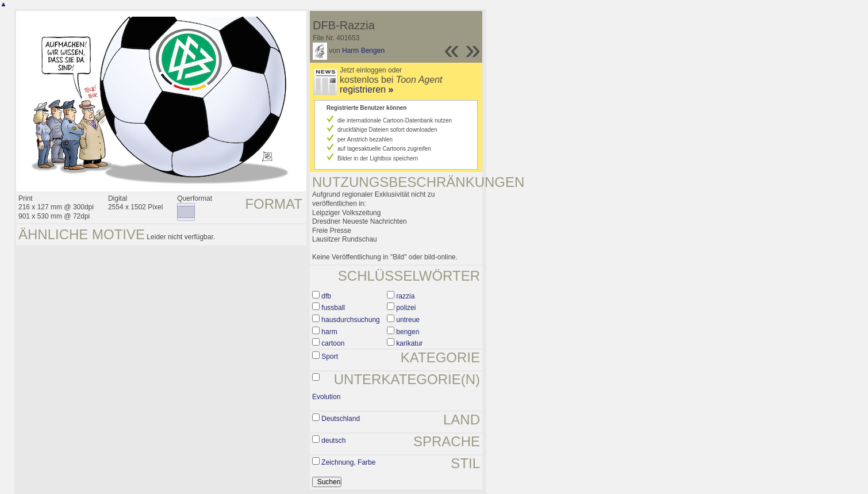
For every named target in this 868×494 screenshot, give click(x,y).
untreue (408, 320)
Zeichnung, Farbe (348, 462)
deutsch (333, 441)
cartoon (333, 343)
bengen (408, 332)
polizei (406, 308)
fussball (333, 308)
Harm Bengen (363, 51)
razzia (405, 296)
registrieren (366, 89)
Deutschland (341, 419)
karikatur (409, 343)
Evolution (326, 397)
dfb (326, 296)
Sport (330, 357)
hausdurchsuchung (350, 320)
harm (329, 332)
